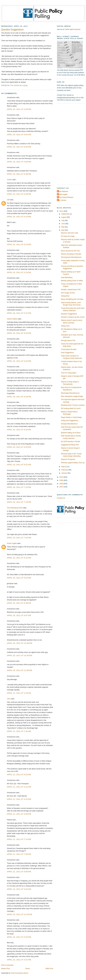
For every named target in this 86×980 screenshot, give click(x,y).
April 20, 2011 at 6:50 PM (19, 447)
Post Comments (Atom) (20, 973)
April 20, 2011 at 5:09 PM (19, 194)
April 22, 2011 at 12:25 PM (20, 914)
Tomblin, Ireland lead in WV (71, 289)
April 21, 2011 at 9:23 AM (19, 775)
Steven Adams (12, 319)
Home (28, 968)
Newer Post (5, 968)
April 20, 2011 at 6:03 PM (19, 333)
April (63, 230)
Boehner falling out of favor (71, 433)
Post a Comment (7, 965)
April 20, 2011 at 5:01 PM (19, 135)
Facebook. (77, 29)
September (66, 214)
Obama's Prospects (68, 459)
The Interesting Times (15, 508)
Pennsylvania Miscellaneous (71, 257)
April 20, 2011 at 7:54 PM (19, 538)
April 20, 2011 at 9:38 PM (19, 603)
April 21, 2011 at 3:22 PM (19, 799)
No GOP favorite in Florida (71, 441)
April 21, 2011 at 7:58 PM (19, 854)
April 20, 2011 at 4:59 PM (19, 109)
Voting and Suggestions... (70, 420)
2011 (61, 211)
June (63, 224)
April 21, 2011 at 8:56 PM (19, 872)
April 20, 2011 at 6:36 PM (19, 430)
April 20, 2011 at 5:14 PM (19, 244)
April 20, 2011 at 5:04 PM (19, 147)
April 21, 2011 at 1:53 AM (19, 693)
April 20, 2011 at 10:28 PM (20, 643)
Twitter (67, 29)
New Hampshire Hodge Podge (72, 396)
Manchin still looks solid (69, 233)
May (63, 227)
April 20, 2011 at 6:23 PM (19, 361)
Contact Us (61, 498)
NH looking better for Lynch (71, 408)
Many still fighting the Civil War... (73, 299)
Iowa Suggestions (67, 353)
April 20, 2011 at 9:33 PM (19, 578)
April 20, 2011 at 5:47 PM (19, 313)
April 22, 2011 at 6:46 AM (19, 889)
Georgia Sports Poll (68, 340)
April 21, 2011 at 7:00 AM (19, 731)
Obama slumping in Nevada (71, 254)
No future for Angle (68, 236)
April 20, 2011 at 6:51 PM (19, 465)
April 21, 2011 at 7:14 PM (19, 839)
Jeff (8, 200)
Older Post (49, 968)
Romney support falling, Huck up (73, 463)
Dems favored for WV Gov (70, 251)
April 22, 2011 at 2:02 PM (19, 937)
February (65, 470)
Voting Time (65, 326)
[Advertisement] (65, 144)
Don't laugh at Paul (68, 293)
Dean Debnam (63, 191)
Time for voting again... (69, 373)
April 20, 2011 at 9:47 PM (19, 615)
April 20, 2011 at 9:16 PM (19, 558)
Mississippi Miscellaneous (70, 393)
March (64, 467)
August (64, 217)
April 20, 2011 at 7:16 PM (19, 502)
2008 (61, 484)
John (9, 699)
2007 (61, 487)
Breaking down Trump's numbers (73, 405)
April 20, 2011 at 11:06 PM (20, 670)
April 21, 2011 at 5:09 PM (19, 814)
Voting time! (65, 296)
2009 (61, 480)
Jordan (9, 180)
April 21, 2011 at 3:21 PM (19, 787)
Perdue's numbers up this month (73, 317)
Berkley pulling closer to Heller (72, 281)
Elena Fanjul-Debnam (65, 197)
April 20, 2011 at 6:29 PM (19, 397)
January (64, 473)
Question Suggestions (69, 314)
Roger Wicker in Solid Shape (71, 417)
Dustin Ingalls (12, 543)
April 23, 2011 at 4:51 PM (19, 960)
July (63, 220)
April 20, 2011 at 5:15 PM (19, 272)
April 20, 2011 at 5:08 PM (19, 162)
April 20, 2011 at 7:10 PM (19, 487)
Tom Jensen (62, 200)
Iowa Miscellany (67, 277)
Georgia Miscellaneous (69, 424)
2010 (61, 477)
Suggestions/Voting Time (70, 445)
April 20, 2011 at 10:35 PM (20, 656)
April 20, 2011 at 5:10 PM (19, 217)
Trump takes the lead (69, 349)
